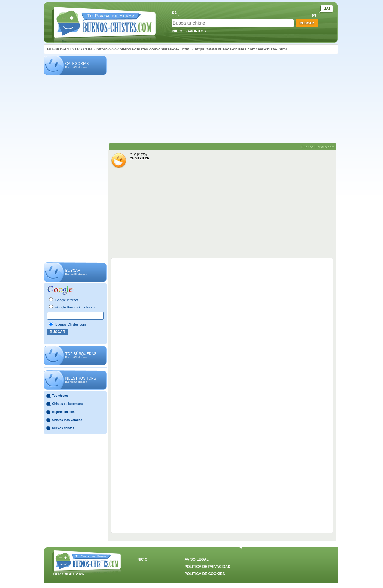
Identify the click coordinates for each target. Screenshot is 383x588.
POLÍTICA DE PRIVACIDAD (208, 567)
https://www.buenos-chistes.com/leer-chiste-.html (241, 49)
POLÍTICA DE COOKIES (205, 574)
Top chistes (61, 396)
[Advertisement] (75, 170)
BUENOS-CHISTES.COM (70, 49)
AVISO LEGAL (197, 559)
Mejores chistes (64, 412)
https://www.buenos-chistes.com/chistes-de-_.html (143, 49)
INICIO (177, 31)
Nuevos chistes (63, 428)
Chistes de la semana (68, 404)
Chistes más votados (67, 420)
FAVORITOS (196, 31)
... (178, 15)
